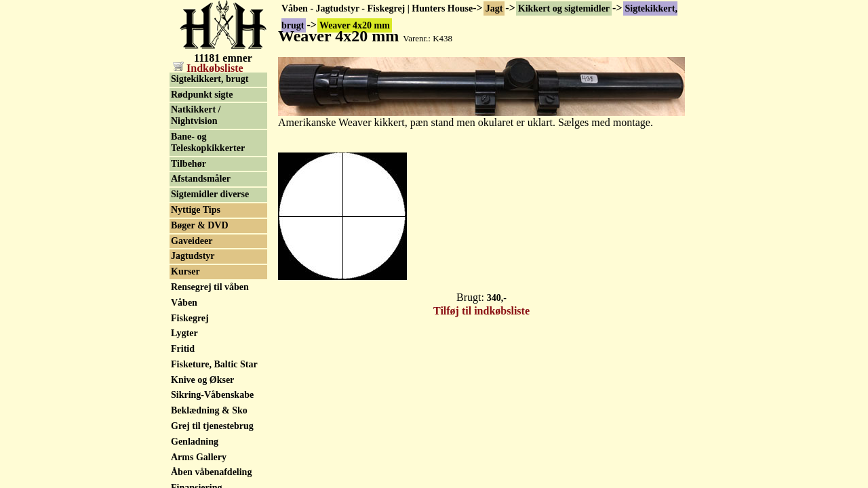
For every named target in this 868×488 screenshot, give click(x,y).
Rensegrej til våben (210, 287)
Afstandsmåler (201, 179)
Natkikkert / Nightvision (196, 115)
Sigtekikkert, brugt (210, 79)
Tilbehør (189, 164)
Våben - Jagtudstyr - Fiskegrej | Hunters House (377, 8)
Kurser (185, 271)
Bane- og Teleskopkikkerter (208, 142)
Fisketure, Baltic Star (214, 364)
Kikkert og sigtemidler (564, 8)
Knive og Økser (202, 380)
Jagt (494, 8)
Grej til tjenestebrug (212, 426)
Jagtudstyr (193, 256)
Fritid (183, 349)
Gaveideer (192, 241)
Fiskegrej (190, 318)
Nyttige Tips (196, 210)
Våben (184, 303)
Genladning (195, 442)
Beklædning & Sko (209, 410)
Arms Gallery (199, 457)
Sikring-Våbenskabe (212, 395)
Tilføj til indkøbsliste (481, 311)
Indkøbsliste (208, 68)
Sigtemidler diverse (210, 194)
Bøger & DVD (200, 225)
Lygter (184, 333)
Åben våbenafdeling (211, 472)
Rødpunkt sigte (202, 95)
